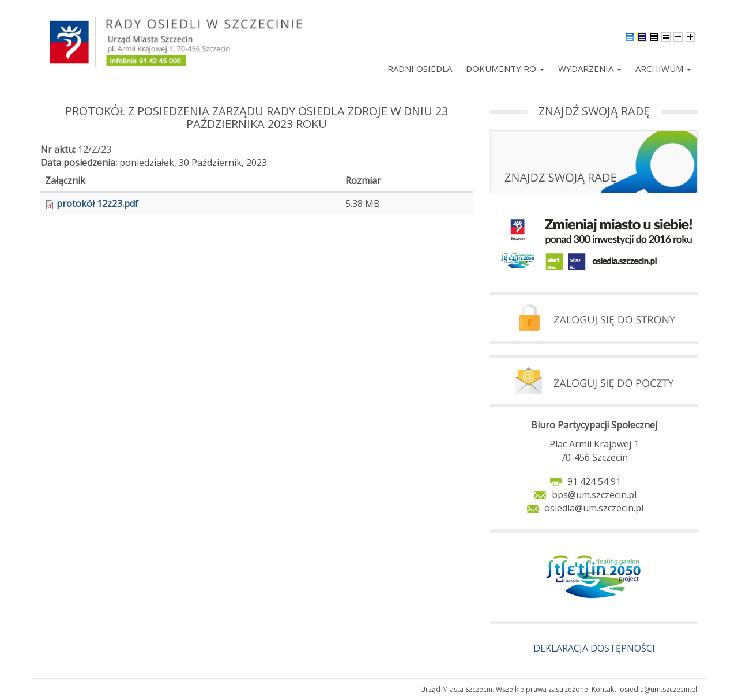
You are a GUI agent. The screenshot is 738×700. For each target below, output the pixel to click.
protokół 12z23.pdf (97, 204)
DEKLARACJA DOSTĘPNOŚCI (594, 648)
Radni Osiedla (420, 69)
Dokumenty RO (505, 69)
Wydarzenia (590, 69)
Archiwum (663, 69)
